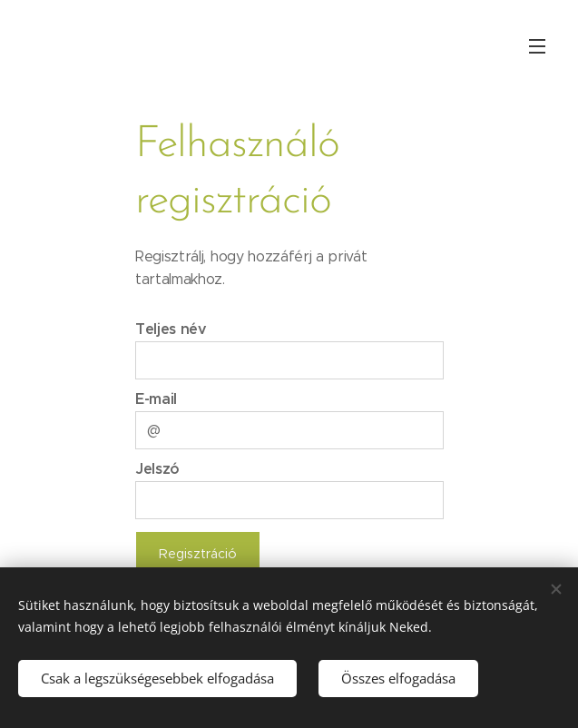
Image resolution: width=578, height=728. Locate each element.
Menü (537, 46)
